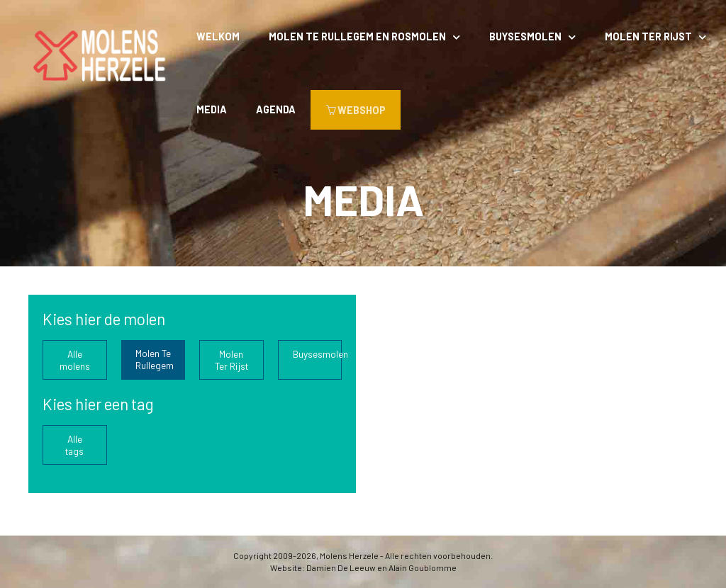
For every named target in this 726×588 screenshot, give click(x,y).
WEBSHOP (356, 110)
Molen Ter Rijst (648, 36)
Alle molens (75, 360)
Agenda (276, 109)
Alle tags (74, 445)
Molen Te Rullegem (155, 359)
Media (212, 109)
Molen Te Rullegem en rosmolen (357, 36)
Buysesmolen (525, 36)
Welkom (218, 36)
